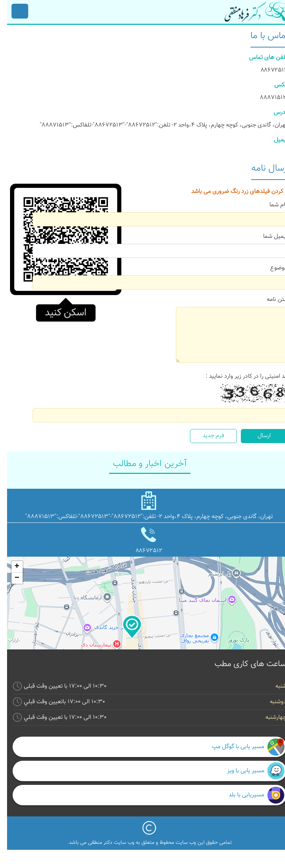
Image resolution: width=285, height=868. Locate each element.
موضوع (272, 268)
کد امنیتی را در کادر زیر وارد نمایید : (239, 376)
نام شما (271, 205)
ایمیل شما (268, 237)
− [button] (10, 578)
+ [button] (10, 567)
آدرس (273, 113)
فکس (274, 85)
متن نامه (270, 300)
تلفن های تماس (261, 58)
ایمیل (273, 140)
